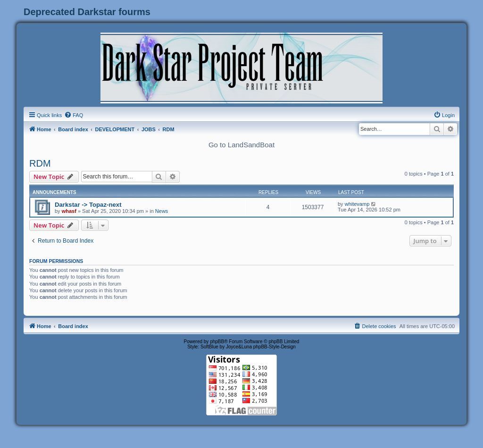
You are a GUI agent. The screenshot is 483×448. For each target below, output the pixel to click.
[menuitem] (74, 115)
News (162, 211)
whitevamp (357, 204)
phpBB (217, 342)
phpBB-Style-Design (275, 347)
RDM (40, 163)
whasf (69, 211)
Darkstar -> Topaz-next (88, 205)
